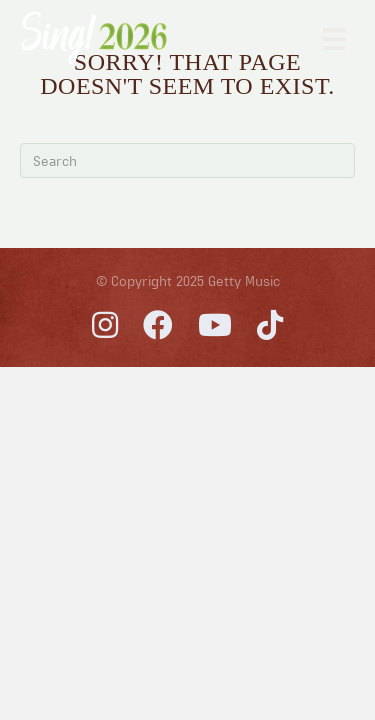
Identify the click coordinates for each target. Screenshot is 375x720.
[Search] (187, 160)
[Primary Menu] (334, 38)
